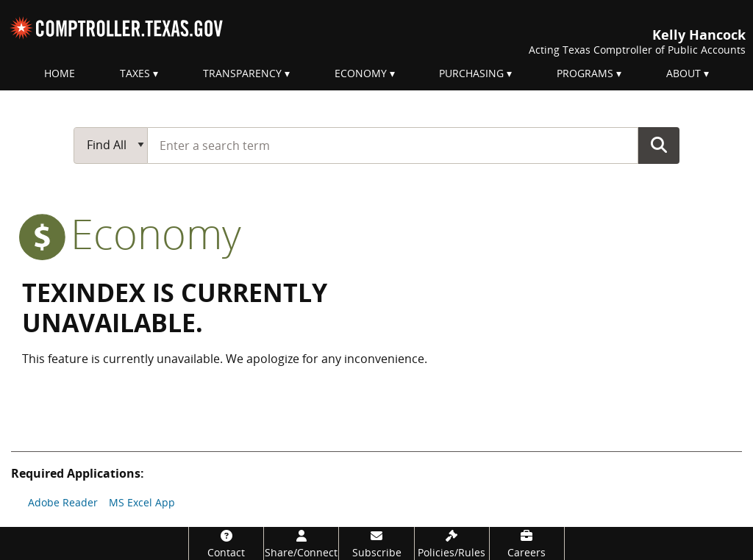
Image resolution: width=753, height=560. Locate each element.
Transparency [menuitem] (242, 73)
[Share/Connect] (301, 543)
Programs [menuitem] (585, 73)
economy (132, 233)
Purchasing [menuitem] (471, 73)
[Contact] (226, 543)
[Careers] (527, 543)
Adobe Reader (63, 502)
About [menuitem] (684, 73)
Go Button (659, 145)
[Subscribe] (376, 543)
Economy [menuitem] (361, 73)
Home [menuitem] (60, 73)
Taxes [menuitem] (135, 73)
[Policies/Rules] (452, 543)
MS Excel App (142, 502)
